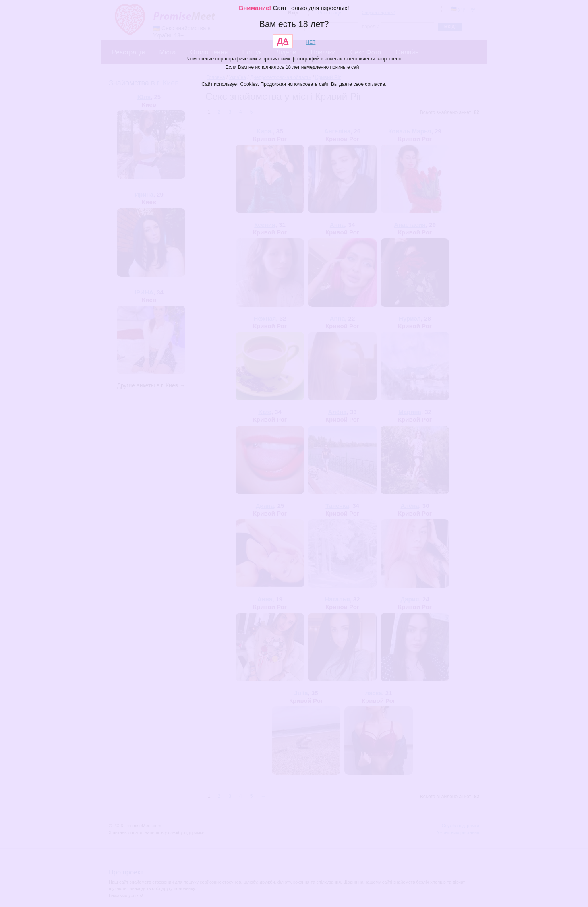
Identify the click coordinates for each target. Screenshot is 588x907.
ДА (283, 41)
